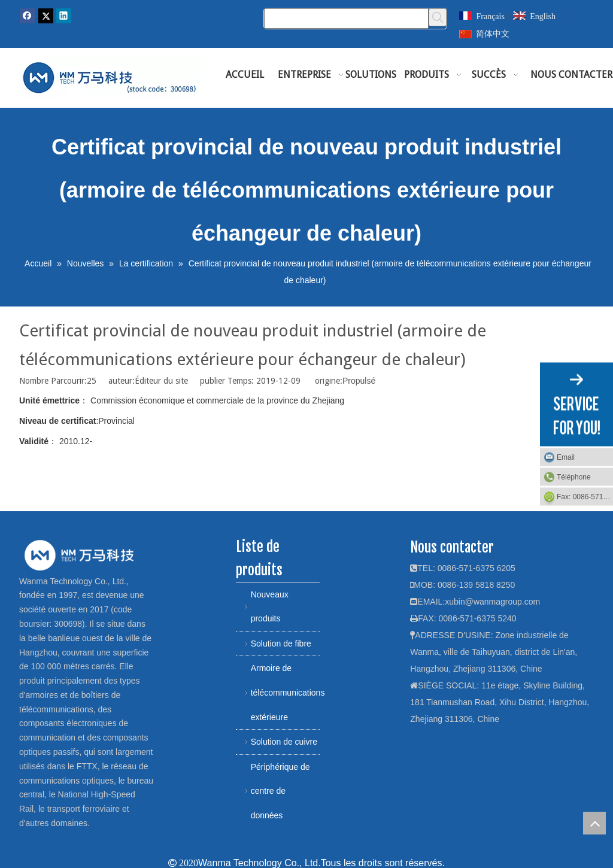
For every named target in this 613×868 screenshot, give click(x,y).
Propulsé (359, 381)
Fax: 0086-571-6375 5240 (585, 497)
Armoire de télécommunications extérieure (285, 692)
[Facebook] (27, 16)
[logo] (79, 555)
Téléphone (574, 477)
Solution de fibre (281, 644)
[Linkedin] (64, 16)
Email (566, 457)
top (594, 823)
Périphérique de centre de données (280, 791)
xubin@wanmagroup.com (492, 602)
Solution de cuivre (284, 742)
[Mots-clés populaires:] (438, 17)
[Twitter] (46, 16)
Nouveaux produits (270, 607)
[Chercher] (346, 19)
